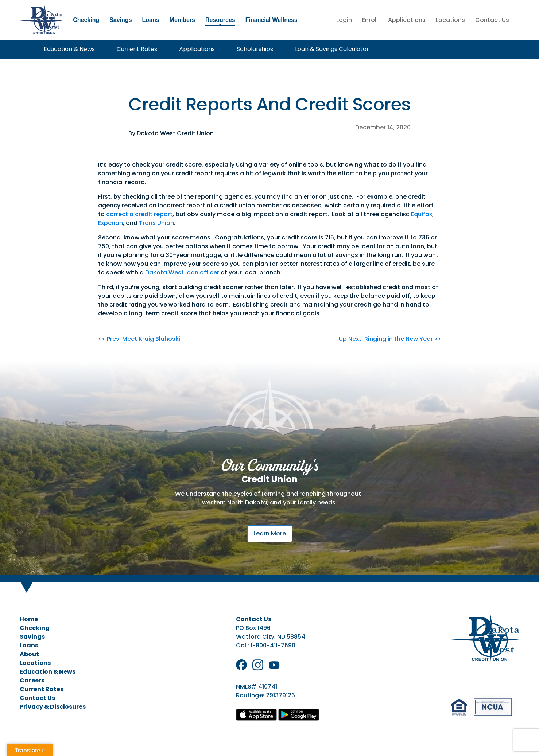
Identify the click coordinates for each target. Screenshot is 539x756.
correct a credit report (139, 214)
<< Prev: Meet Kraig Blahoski (139, 339)
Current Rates (137, 49)
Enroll (370, 20)
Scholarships (255, 49)
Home (29, 619)
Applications (407, 20)
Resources (220, 20)
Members (182, 20)
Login (344, 20)
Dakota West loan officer (182, 272)
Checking (86, 20)
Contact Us (492, 20)
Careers (32, 680)
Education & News (69, 49)
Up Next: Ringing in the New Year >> (390, 339)
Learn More (270, 533)
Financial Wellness (272, 20)
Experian (110, 223)
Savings (121, 20)
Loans (151, 20)
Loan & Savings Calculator (332, 49)
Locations (450, 20)
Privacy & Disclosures (53, 707)
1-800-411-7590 (273, 645)
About (29, 654)
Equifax (422, 214)
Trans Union (156, 223)
